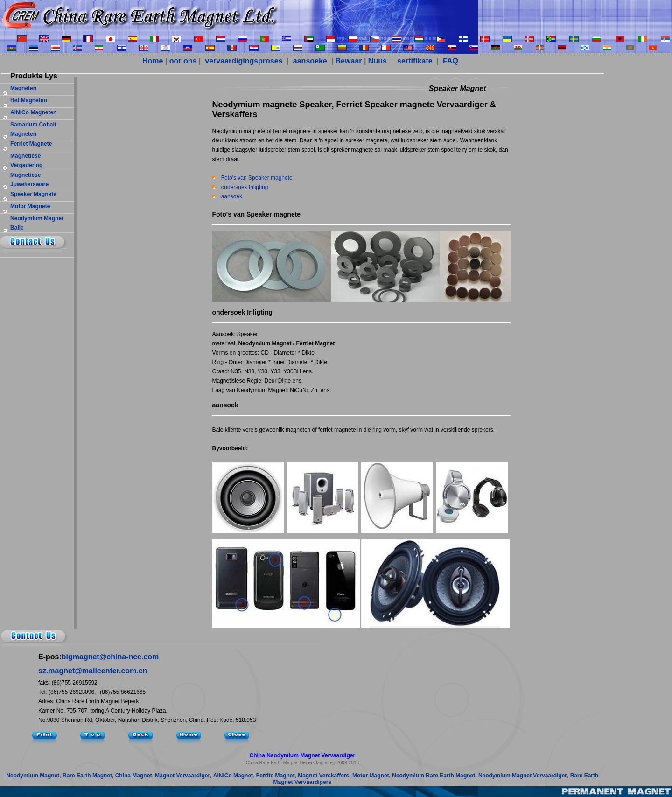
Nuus (378, 61)
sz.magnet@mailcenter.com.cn (93, 671)
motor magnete (30, 206)
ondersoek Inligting (245, 187)
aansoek (232, 196)
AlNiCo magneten (33, 112)
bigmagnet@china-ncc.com (110, 657)
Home (153, 61)
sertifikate (414, 61)
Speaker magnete (33, 194)
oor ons (183, 61)
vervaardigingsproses (243, 61)
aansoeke (310, 61)
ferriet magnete (31, 144)
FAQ (450, 61)
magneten (23, 88)
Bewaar (349, 61)
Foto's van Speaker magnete (257, 178)
